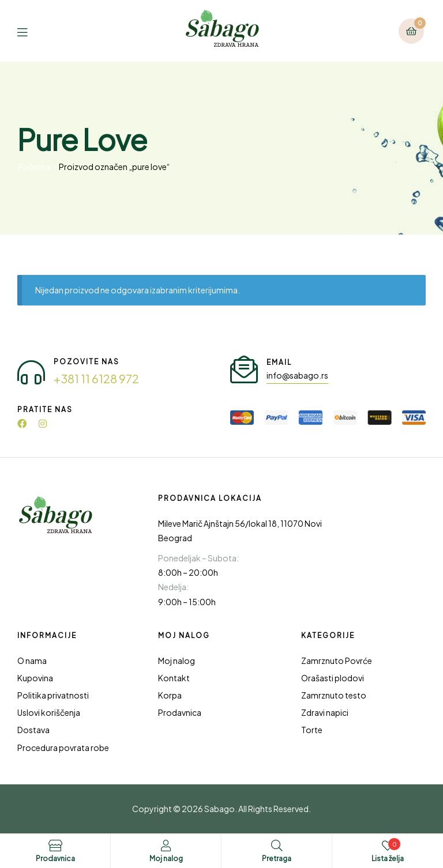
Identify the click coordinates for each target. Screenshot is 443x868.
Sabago (219, 809)
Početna (34, 167)
